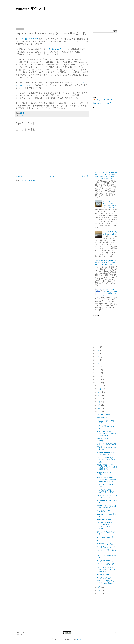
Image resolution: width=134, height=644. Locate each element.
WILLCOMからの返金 (105, 544)
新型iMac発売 (102, 418)
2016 (98, 357)
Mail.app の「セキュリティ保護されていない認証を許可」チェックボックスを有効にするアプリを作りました (106, 176)
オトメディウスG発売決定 (107, 444)
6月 (99, 405)
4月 (99, 412)
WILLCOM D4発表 (104, 520)
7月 (99, 402)
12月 (100, 386)
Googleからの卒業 (104, 578)
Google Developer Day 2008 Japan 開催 (106, 453)
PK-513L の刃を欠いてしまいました (110, 233)
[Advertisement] (100, 137)
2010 (98, 376)
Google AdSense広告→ (106, 561)
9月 (99, 395)
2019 (98, 347)
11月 (100, 389)
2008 (98, 383)
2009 (98, 379)
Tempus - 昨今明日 (30, 8)
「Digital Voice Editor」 (57, 49)
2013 (98, 366)
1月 (99, 594)
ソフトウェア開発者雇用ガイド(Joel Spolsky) (106, 582)
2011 (98, 373)
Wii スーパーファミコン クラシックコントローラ (107, 496)
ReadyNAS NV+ (103, 575)
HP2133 (100, 541)
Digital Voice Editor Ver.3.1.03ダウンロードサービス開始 (107, 433)
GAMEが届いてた (104, 511)
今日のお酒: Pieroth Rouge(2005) (105, 440)
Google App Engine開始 (106, 547)
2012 (98, 370)
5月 (99, 408)
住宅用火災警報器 (104, 414)
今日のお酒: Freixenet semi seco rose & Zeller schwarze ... (107, 569)
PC (23, 115)
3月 (99, 587)
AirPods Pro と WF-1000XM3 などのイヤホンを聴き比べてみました (110, 204)
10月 (100, 392)
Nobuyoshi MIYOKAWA (104, 100)
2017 (98, 353)
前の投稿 (85, 176)
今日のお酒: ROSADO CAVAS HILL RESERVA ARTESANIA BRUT (107, 480)
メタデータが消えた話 (106, 564)
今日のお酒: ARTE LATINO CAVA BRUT (106, 491)
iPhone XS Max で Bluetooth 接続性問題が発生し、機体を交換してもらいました (106, 263)
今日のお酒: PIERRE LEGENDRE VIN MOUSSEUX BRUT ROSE (105, 526)
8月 (99, 399)
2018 (98, 350)
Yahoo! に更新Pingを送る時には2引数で (107, 507)
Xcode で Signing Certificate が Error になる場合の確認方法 (110, 292)
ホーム (52, 176)
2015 (98, 360)
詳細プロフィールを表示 (102, 103)
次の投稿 (19, 176)
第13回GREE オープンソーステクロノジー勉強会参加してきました (107, 467)
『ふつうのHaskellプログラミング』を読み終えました (107, 460)
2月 (99, 590)
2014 (98, 363)
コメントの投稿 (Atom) (29, 180)
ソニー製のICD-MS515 (29, 39)
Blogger (79, 639)
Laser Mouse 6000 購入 (106, 537)
